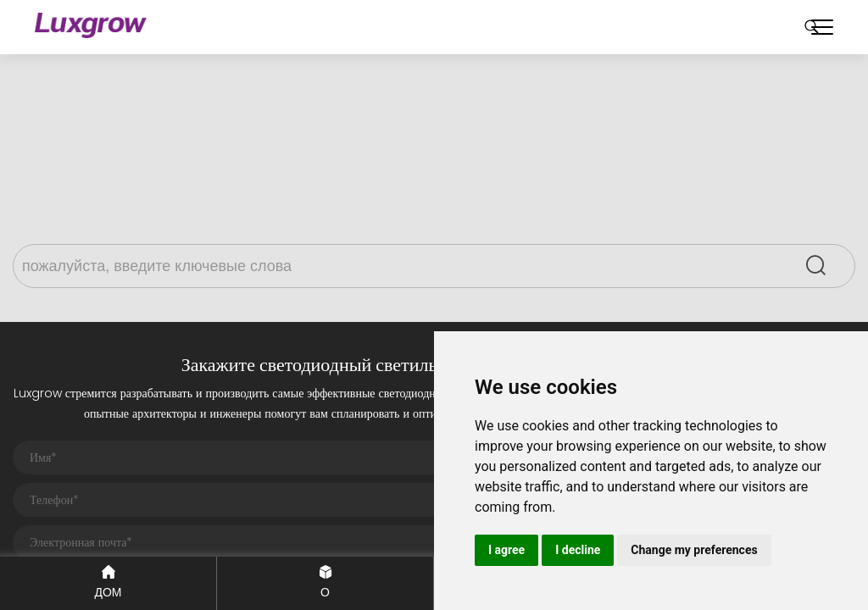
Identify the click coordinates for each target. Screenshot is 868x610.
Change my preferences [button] (694, 550)
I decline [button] (578, 550)
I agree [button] (506, 550)
